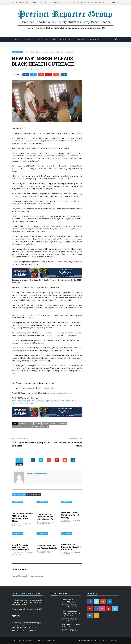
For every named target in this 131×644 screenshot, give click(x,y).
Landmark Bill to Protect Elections (69, 601)
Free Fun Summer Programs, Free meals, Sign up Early (71, 614)
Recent (54, 593)
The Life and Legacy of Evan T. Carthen (71, 625)
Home (17, 39)
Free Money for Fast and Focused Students (47, 547)
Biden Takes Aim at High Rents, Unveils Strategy (71, 515)
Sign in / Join (115, 2)
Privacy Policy (55, 2)
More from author (33, 494)
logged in (25, 576)
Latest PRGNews (17, 52)
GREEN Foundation (49, 423)
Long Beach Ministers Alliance (38, 427)
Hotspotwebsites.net (97, 640)
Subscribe (43, 2)
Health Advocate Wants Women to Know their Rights (21, 547)
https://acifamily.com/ (46, 388)
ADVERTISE (80, 39)
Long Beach (62, 423)
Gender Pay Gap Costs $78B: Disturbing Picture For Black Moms (22, 517)
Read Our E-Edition (61, 39)
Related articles (19, 494)
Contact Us (42, 39)
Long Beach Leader (19, 427)
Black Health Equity (26, 423)
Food (34, 2)
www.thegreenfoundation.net (61, 393)
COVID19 (37, 423)
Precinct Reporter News (21, 2)
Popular (63, 593)
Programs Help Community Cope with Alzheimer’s (45, 517)
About (28, 39)
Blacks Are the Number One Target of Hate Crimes (71, 547)
